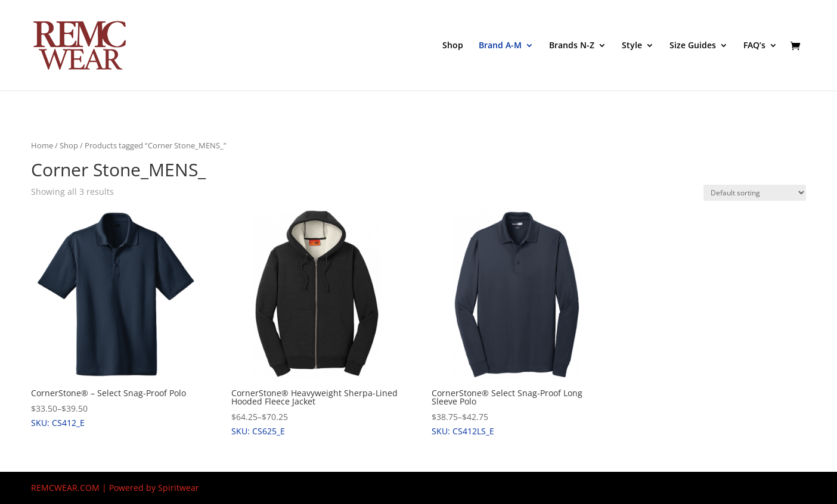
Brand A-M (500, 46)
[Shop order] (755, 193)
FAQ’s (754, 46)
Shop (453, 46)
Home (42, 145)
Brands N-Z (572, 46)
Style (632, 46)
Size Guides (693, 46)
